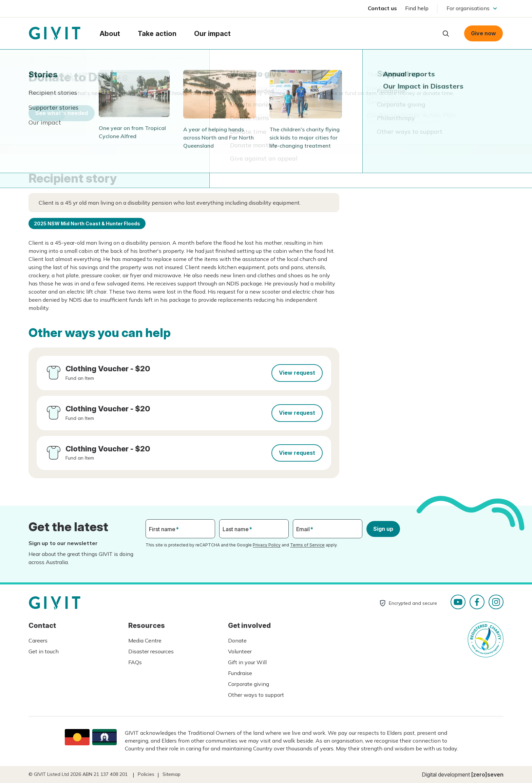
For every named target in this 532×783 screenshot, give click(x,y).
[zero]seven (487, 775)
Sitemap (172, 774)
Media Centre (145, 640)
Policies (146, 774)
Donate (237, 640)
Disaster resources (151, 651)
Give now (483, 33)
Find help (417, 8)
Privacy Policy (267, 545)
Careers (38, 640)
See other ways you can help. (403, 120)
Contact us (382, 8)
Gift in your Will (247, 662)
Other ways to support (256, 695)
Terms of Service (307, 545)
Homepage (55, 34)
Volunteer (240, 651)
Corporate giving (249, 684)
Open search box (446, 34)
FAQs (135, 662)
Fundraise (240, 673)
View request (297, 373)
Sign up (383, 529)
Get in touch (44, 651)
